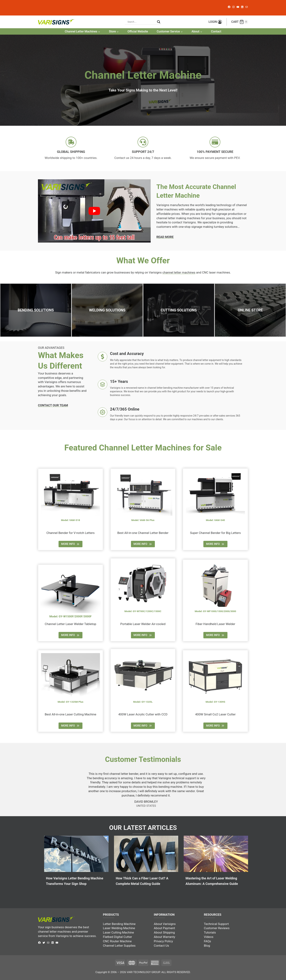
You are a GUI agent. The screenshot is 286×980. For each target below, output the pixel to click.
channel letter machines (179, 272)
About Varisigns (165, 924)
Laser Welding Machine (119, 928)
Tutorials (210, 932)
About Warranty (164, 937)
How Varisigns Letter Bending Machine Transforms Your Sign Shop (75, 881)
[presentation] (76, 854)
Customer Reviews (217, 928)
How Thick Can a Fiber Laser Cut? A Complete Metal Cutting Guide (142, 881)
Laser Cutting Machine (118, 932)
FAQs (207, 941)
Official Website (138, 31)
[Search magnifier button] (159, 22)
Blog (207, 946)
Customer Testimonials (143, 759)
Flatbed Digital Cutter (117, 937)
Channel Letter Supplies (119, 946)
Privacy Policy (163, 941)
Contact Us (161, 946)
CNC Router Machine (117, 941)
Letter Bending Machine (119, 924)
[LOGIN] (215, 22)
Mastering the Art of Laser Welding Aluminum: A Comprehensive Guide (212, 881)
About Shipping (164, 932)
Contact (216, 31)
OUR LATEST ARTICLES (143, 828)
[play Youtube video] (94, 211)
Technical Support (216, 924)
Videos (209, 937)
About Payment (164, 928)
